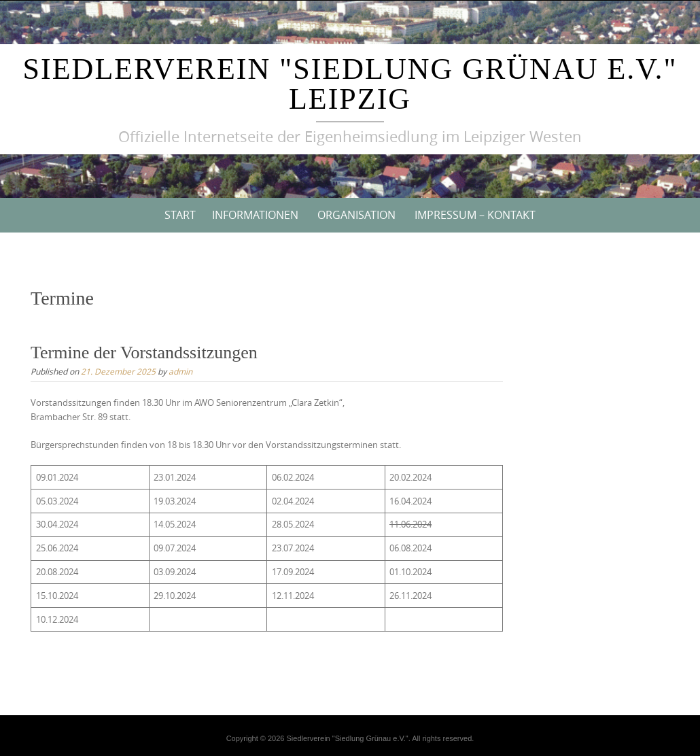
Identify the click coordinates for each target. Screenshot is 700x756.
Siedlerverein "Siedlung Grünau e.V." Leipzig (350, 84)
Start (180, 215)
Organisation (356, 215)
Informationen (255, 215)
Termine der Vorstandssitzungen (144, 353)
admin (180, 371)
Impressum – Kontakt (475, 215)
